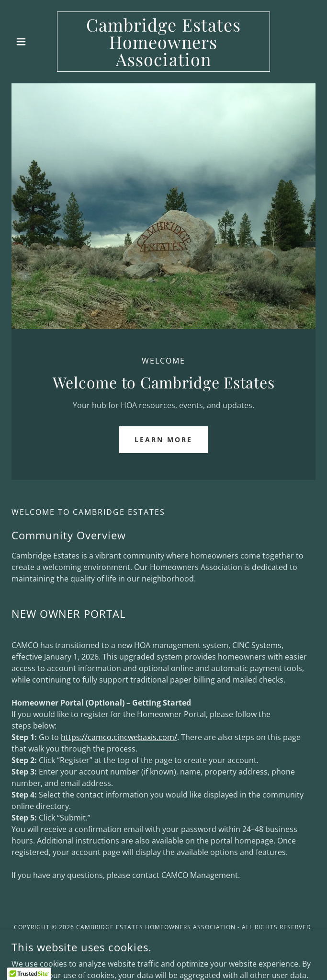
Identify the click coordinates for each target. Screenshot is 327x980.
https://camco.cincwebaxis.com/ (119, 737)
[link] (163, 42)
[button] (34, 42)
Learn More (163, 439)
